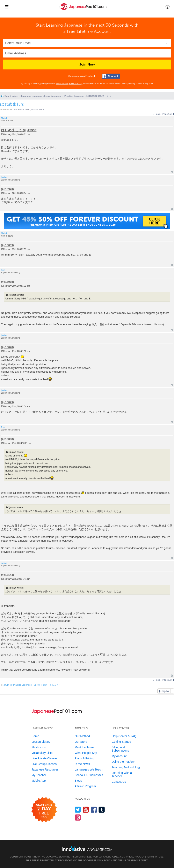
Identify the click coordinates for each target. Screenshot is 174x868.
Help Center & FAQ (124, 736)
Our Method (82, 736)
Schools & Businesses (89, 775)
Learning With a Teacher (122, 774)
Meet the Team (84, 747)
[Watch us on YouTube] (86, 810)
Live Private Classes (45, 758)
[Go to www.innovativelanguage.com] (87, 848)
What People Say (86, 753)
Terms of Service (129, 860)
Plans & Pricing (84, 758)
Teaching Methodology (126, 767)
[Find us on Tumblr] (102, 810)
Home (35, 736)
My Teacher (39, 775)
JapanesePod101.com (112, 857)
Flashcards (38, 747)
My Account (119, 756)
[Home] (83, 10)
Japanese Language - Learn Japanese (41, 96)
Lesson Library (41, 742)
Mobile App (39, 781)
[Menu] (7, 7)
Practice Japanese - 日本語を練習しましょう (88, 96)
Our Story (81, 742)
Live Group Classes (44, 764)
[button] (168, 7)
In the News (82, 764)
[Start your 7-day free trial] (44, 810)
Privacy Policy (76, 84)
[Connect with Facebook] (111, 76)
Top (172, 172)
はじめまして (12, 104)
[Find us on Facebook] (94, 810)
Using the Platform (124, 762)
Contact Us (119, 782)
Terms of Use (62, 84)
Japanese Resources (45, 769)
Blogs (78, 781)
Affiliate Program (85, 786)
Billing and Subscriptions (120, 749)
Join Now (87, 64)
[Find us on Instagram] (78, 817)
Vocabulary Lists (42, 753)
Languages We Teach (89, 769)
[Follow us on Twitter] (78, 810)
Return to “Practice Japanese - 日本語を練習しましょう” (31, 685)
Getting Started (121, 742)
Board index (11, 96)
